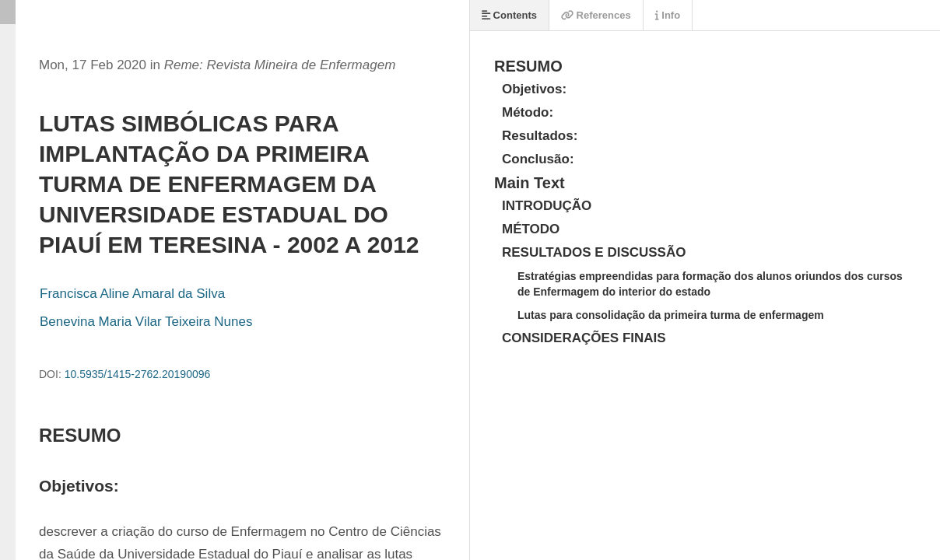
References (596, 15)
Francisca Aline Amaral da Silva (132, 294)
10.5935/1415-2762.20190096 (138, 374)
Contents (509, 15)
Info (668, 15)
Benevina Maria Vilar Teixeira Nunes (146, 322)
